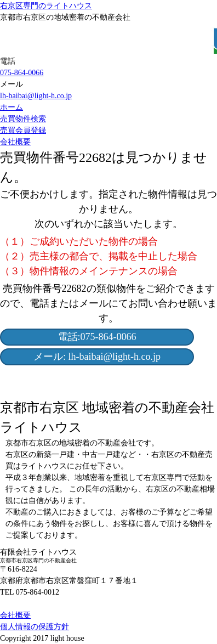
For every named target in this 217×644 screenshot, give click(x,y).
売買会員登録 (23, 130)
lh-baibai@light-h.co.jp (36, 96)
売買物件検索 (23, 119)
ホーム (12, 107)
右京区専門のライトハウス (46, 6)
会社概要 (15, 142)
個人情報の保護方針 (35, 627)
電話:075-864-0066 (97, 337)
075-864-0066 (22, 73)
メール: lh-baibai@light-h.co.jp (97, 357)
